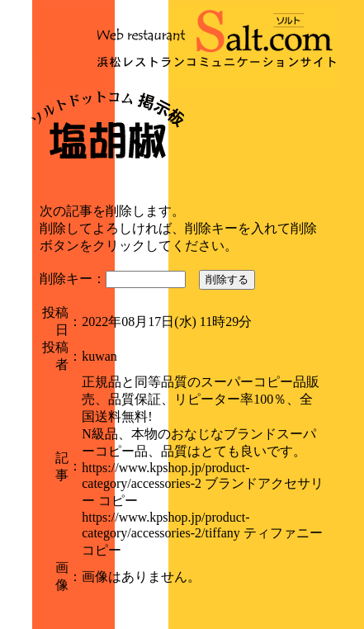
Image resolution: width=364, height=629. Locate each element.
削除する (227, 279)
